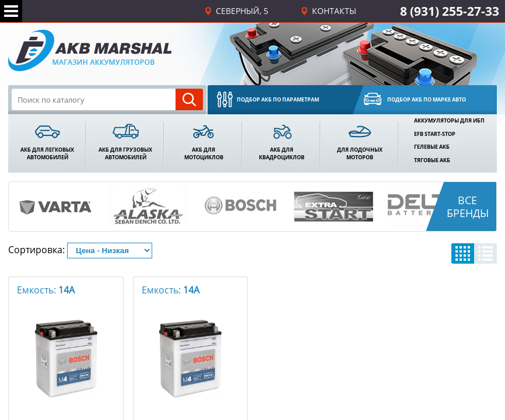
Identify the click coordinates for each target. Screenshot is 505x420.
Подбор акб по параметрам (278, 99)
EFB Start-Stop (435, 134)
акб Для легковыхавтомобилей (47, 153)
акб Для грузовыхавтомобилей (125, 153)
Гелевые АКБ (432, 147)
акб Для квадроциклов (282, 153)
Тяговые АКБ (432, 160)
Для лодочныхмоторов (360, 153)
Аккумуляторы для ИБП (449, 121)
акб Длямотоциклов (204, 153)
